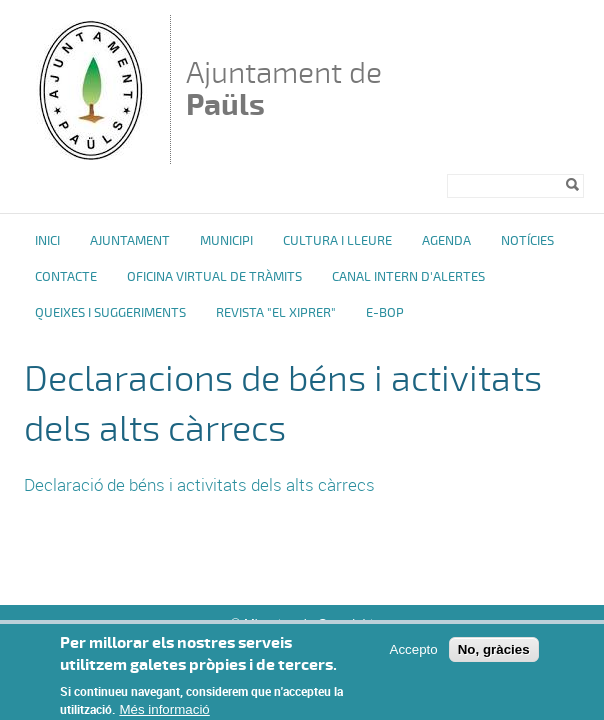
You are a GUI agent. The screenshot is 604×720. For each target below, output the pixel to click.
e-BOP (385, 313)
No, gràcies (494, 658)
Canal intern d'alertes (408, 277)
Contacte (66, 277)
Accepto (414, 658)
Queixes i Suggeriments (110, 313)
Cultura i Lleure (337, 241)
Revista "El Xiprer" (276, 313)
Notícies (527, 241)
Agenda (446, 241)
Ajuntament (130, 241)
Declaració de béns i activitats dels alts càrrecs (199, 484)
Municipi (226, 241)
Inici (47, 241)
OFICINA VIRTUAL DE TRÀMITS (214, 277)
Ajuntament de (284, 88)
